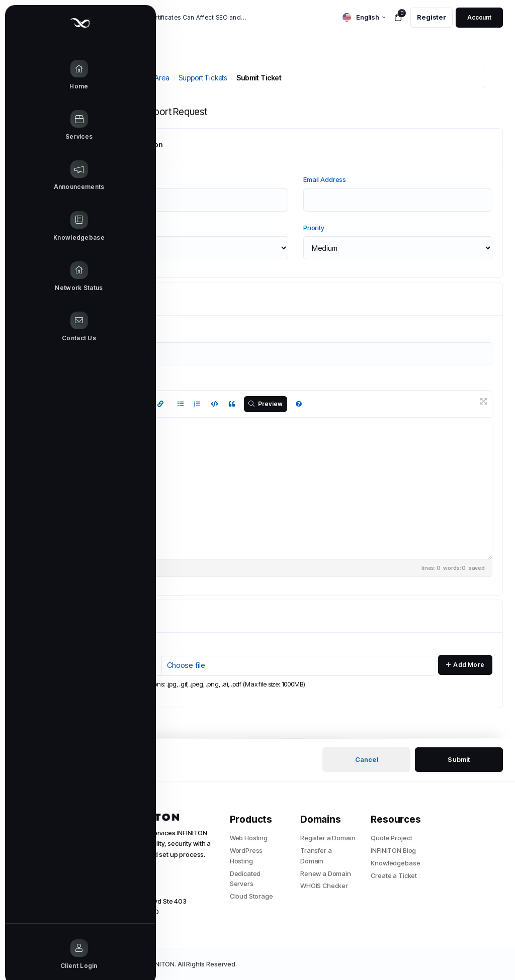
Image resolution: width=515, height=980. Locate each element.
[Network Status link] (40, 277)
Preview (266, 404)
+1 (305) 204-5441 (121, 875)
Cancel (367, 759)
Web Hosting (249, 838)
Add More (465, 665)
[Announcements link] (40, 176)
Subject (110, 334)
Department (117, 228)
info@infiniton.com (122, 888)
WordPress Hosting (246, 856)
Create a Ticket (394, 875)
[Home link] (40, 75)
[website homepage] (152, 817)
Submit (459, 759)
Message (113, 381)
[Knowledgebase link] (40, 227)
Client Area (152, 78)
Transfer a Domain (316, 856)
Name (108, 179)
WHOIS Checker (324, 886)
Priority (314, 228)
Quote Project (391, 838)
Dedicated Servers (245, 879)
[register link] (432, 18)
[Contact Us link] (40, 327)
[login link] (479, 18)
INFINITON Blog (393, 850)
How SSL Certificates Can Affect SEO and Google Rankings (183, 17)
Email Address (325, 179)
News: (101, 18)
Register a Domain (328, 838)
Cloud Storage (251, 896)
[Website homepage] (40, 23)
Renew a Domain (326, 873)
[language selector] (364, 17)
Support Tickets (203, 78)
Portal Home (107, 78)
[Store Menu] (40, 126)
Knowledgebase (395, 863)
